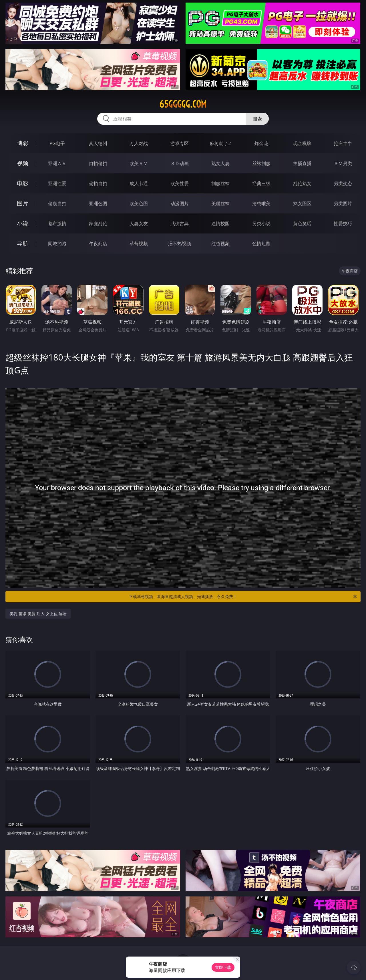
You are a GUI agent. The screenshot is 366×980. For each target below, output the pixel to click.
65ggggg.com (183, 104)
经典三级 (261, 183)
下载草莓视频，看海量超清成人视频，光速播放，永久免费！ (243, 597)
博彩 (23, 143)
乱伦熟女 (302, 183)
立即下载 (223, 967)
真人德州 (98, 143)
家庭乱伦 (98, 223)
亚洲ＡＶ (57, 163)
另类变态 (343, 183)
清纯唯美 (261, 203)
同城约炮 (57, 243)
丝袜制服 (261, 163)
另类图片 (343, 203)
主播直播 (302, 163)
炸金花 (261, 143)
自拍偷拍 (98, 163)
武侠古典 (180, 223)
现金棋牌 (302, 143)
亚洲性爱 (57, 183)
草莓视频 (139, 243)
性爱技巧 (343, 223)
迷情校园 (220, 223)
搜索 (257, 119)
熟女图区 (302, 203)
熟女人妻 (220, 163)
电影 (23, 183)
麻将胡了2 (220, 143)
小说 (23, 223)
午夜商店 (98, 243)
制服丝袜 (220, 183)
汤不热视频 (180, 243)
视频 (23, 163)
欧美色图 (139, 203)
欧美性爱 (180, 183)
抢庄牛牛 (343, 143)
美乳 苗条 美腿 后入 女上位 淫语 (38, 614)
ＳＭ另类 (343, 163)
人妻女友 (139, 223)
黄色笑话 (302, 223)
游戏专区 (180, 143)
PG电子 (57, 143)
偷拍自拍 (98, 183)
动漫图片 (180, 203)
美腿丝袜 (220, 203)
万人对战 (139, 143)
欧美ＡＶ (139, 163)
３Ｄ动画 (180, 163)
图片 (23, 203)
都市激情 (57, 223)
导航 (23, 243)
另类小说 (261, 223)
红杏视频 (220, 243)
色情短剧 (261, 243)
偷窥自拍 (57, 203)
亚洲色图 (98, 203)
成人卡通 (139, 183)
